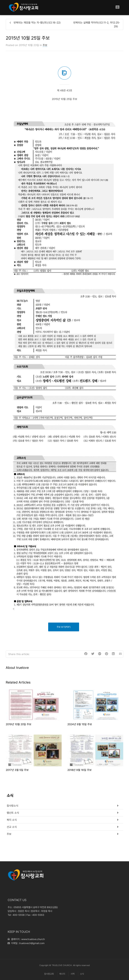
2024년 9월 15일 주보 (80, 724)
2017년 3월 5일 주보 (17, 770)
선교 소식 (12, 827)
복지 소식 (12, 820)
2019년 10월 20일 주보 (19, 724)
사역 (73, 974)
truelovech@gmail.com (32, 943)
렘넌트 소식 (13, 813)
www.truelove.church (33, 939)
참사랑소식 (12, 806)
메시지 (62, 974)
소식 (82, 974)
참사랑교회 (49, 974)
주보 (45, 45)
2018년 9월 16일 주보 (79, 770)
